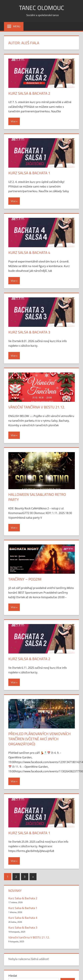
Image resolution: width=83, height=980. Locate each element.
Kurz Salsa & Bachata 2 (29, 93)
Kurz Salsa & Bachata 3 (29, 332)
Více (13, 121)
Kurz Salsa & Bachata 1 (29, 173)
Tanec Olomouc (42, 8)
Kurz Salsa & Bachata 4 (29, 253)
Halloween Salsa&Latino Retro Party (37, 497)
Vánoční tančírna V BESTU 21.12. (37, 407)
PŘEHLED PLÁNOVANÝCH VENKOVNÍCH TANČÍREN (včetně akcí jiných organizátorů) (39, 739)
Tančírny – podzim (25, 579)
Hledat (13, 976)
